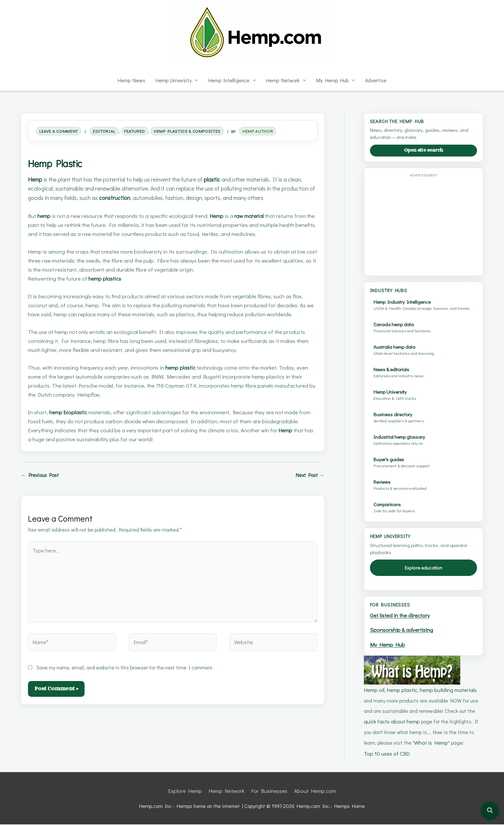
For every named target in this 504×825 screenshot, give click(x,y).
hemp (45, 225)
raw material (256, 225)
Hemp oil (374, 693)
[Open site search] (490, 811)
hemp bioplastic (70, 421)
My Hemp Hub (334, 80)
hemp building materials (447, 693)
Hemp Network (283, 80)
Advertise (378, 80)
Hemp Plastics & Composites (201, 131)
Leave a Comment (61, 131)
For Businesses (269, 792)
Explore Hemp (188, 792)
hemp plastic (184, 377)
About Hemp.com (313, 792)
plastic (220, 179)
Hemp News (130, 80)
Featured (143, 131)
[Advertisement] (424, 224)
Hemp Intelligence (229, 80)
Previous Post (42, 484)
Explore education (424, 573)
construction (157, 198)
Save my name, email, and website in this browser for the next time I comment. (127, 671)
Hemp (36, 179)
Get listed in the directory (401, 621)
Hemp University (173, 80)
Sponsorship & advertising (403, 635)
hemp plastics (107, 288)
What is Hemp (417, 744)
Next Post (309, 484)
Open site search (423, 150)
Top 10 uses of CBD (387, 755)
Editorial (110, 131)
